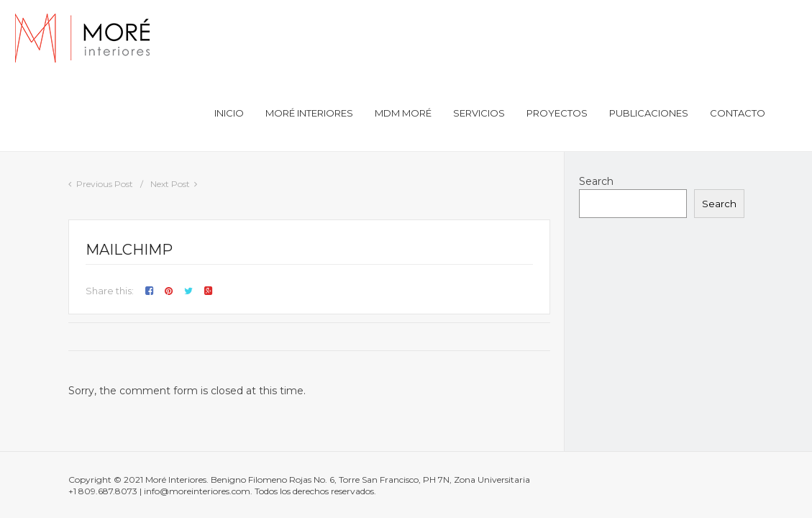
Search (596, 181)
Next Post (170, 184)
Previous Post (105, 184)
